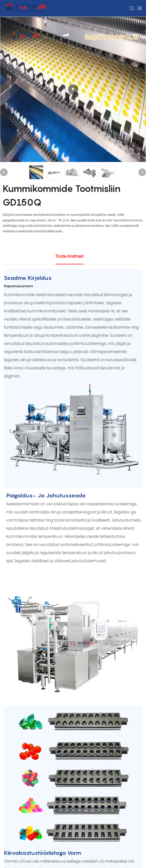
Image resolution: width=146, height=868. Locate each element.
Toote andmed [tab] (69, 256)
